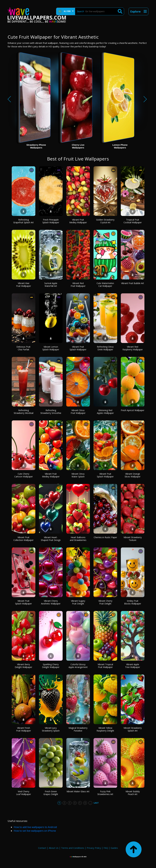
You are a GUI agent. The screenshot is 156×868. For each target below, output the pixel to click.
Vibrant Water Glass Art (78, 791)
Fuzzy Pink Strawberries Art (105, 793)
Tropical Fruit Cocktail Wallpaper (133, 221)
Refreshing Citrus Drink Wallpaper (105, 348)
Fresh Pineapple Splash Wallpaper (51, 221)
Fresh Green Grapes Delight (51, 793)
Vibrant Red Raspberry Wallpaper (133, 348)
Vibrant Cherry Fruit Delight (105, 602)
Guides (114, 848)
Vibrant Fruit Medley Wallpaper (78, 221)
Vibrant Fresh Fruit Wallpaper (24, 729)
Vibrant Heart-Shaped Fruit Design (51, 539)
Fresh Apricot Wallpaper (133, 410)
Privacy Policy (94, 848)
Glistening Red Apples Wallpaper (105, 412)
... (90, 803)
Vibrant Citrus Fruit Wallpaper (78, 412)
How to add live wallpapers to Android (35, 827)
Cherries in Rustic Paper (105, 537)
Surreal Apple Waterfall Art (51, 285)
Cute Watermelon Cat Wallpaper (105, 285)
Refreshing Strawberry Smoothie (51, 412)
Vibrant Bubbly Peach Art (133, 793)
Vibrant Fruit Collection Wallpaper (23, 539)
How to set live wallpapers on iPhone (35, 831)
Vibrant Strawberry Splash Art (133, 729)
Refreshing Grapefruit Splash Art (23, 221)
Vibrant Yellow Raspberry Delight (105, 729)
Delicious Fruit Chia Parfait (23, 348)
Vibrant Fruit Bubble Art (133, 283)
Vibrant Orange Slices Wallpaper (133, 475)
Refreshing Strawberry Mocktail (24, 412)
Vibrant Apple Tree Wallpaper (133, 666)
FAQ (106, 848)
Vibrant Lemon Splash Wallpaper (51, 348)
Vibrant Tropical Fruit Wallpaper (105, 666)
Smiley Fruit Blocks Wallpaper (133, 602)
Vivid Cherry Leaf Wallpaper (24, 793)
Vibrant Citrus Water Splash (78, 475)
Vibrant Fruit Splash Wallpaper (78, 348)
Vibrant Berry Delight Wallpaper (23, 666)
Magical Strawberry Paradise (78, 729)
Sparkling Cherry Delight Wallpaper (51, 666)
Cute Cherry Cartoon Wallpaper (24, 475)
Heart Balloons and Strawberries (78, 539)
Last (96, 803)
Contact (42, 848)
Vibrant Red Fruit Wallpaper (78, 285)
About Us (54, 848)
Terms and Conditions (73, 848)
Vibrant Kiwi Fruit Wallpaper (24, 285)
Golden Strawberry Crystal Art (105, 221)
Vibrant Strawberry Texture (133, 539)
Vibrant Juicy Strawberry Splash (51, 729)
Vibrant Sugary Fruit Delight (78, 602)
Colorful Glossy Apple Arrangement (78, 666)
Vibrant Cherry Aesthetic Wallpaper (51, 602)
